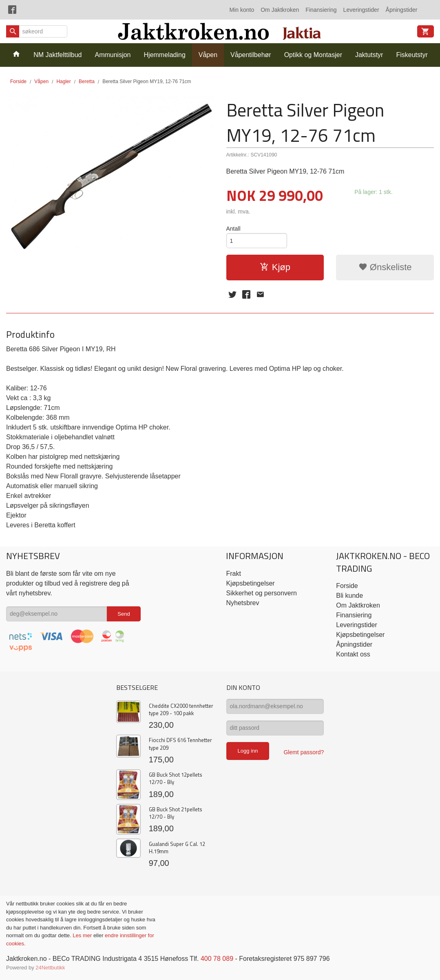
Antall (233, 229)
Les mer (83, 935)
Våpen (208, 55)
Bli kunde (349, 596)
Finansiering (321, 10)
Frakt (233, 574)
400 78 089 (217, 959)
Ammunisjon (113, 55)
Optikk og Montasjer (313, 55)
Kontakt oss (353, 654)
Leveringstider (361, 10)
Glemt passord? (304, 752)
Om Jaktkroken (280, 10)
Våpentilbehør (251, 55)
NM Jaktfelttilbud (57, 55)
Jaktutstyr (369, 55)
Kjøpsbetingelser (250, 583)
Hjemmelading (165, 55)
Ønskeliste (385, 267)
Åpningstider (402, 10)
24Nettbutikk (50, 968)
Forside (18, 81)
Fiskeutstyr (412, 55)
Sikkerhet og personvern (261, 593)
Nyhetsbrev (242, 603)
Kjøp (275, 267)
